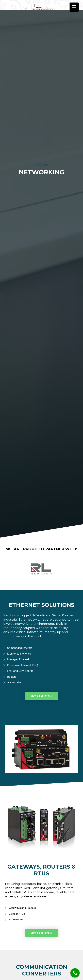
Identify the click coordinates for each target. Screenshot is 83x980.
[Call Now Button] (75, 973)
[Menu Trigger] (74, 7)
